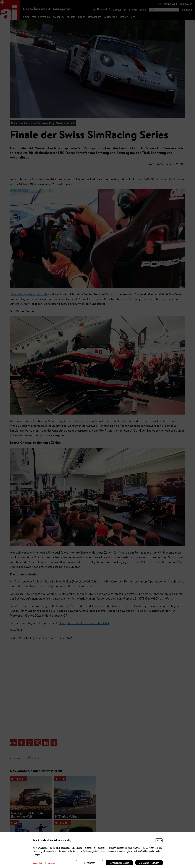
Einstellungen (90, 863)
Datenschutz (38, 863)
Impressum (50, 863)
